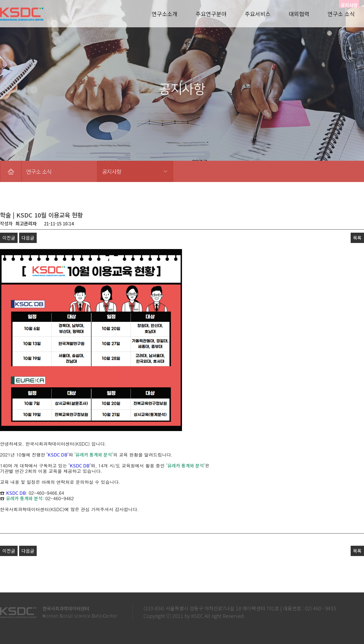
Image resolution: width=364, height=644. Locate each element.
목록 (357, 238)
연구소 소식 (341, 14)
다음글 (28, 238)
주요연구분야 (211, 14)
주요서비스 (258, 14)
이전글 (9, 238)
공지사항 (112, 171)
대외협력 (299, 14)
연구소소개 (165, 14)
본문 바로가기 (0, 0)
